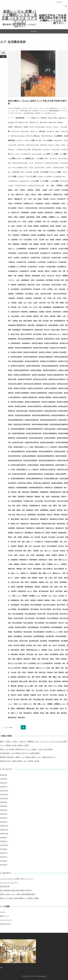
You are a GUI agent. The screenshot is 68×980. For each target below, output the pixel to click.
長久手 (39, 695)
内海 (44, 221)
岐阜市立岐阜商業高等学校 (26, 339)
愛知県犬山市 (50, 528)
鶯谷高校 (64, 713)
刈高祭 (30, 226)
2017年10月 (4, 845)
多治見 (38, 285)
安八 (30, 307)
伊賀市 (16, 217)
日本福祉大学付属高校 (51, 542)
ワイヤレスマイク (21, 185)
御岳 (9, 510)
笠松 (36, 654)
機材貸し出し (57, 573)
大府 (54, 298)
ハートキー (46, 149)
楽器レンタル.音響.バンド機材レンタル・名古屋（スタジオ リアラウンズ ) (20, 17)
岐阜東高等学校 (49, 339)
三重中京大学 (19, 194)
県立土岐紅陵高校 (30, 614)
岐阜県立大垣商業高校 (22, 393)
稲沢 (62, 650)
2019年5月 (4, 814)
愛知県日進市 (21, 528)
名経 (60, 271)
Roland (60, 122)
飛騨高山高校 (30, 708)
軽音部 (13, 690)
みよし (23, 172)
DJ (38, 118)
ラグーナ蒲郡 (12, 176)
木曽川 (16, 555)
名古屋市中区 (25, 258)
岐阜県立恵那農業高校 (50, 433)
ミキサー (48, 167)
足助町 (41, 686)
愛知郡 (48, 533)
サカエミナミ (58, 140)
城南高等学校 (22, 285)
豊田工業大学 (33, 681)
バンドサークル (25, 154)
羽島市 (52, 659)
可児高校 (42, 239)
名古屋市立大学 (52, 262)
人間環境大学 (58, 212)
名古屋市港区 (42, 262)
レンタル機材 (44, 181)
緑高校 (62, 654)
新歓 (23, 542)
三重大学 (33, 194)
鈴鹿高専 (26, 695)
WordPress (42, 976)
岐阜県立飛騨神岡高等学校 (35, 478)
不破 (35, 199)
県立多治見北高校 (53, 614)
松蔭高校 (37, 564)
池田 (55, 578)
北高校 (39, 230)
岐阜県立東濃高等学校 (18, 451)
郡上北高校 (39, 690)
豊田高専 (14, 686)
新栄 (19, 542)
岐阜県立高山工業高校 (25, 483)
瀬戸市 (52, 591)
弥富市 (65, 506)
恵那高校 (53, 510)
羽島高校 (64, 659)
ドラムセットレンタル (23, 149)
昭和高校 (36, 551)
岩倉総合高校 (55, 496)
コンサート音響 (30, 140)
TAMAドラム (18, 127)
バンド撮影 (55, 154)
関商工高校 (24, 699)
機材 (40, 573)
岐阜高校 (14, 492)
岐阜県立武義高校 (32, 451)
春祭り (30, 551)
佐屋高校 (22, 217)
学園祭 (62, 303)
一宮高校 (37, 190)
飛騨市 (13, 708)
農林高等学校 (21, 690)
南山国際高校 (42, 235)
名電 (64, 271)
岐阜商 (62, 325)
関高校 (56, 699)
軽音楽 (60, 686)
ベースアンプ (39, 163)
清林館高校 (45, 587)
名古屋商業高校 (21, 249)
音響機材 (50, 704)
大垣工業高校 (29, 294)
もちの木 (36, 172)
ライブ (65, 172)
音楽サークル (18, 704)
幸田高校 (44, 506)
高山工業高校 (54, 708)
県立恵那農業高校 (57, 627)
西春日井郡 (42, 672)
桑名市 (30, 569)
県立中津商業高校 (36, 605)
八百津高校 (38, 221)
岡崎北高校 (25, 492)
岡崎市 (14, 496)
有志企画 (55, 551)
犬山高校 (61, 596)
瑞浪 (22, 600)
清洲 (51, 587)
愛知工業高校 (15, 519)
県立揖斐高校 (18, 632)
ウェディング (15, 131)
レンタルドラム (13, 181)
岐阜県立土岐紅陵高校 (39, 375)
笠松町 (46, 654)
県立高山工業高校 (19, 645)
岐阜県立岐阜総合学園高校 (40, 424)
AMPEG (34, 118)
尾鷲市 (59, 316)
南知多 (56, 235)
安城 (40, 307)
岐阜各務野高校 (53, 325)
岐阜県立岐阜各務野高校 (23, 415)
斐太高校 (37, 537)
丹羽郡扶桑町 (25, 212)
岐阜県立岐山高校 (22, 411)
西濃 (55, 672)
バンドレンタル (37, 154)
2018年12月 (4, 826)
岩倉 (43, 496)
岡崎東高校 (21, 496)
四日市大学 (51, 276)
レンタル (40, 176)
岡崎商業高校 (35, 492)
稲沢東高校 (14, 654)
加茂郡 (52, 226)
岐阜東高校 (39, 339)
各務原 (52, 239)
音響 (35, 704)
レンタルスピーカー (59, 176)
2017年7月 (4, 853)
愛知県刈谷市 (25, 524)
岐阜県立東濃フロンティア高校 (23, 447)
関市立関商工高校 (39, 699)
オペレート (34, 131)
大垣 (55, 289)
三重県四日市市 (58, 194)
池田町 (60, 578)
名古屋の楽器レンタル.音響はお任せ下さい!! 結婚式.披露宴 (20, 753)
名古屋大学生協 (23, 253)
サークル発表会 (48, 140)
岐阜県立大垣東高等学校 (30, 397)
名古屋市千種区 (56, 258)
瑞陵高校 (47, 600)
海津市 (56, 582)
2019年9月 (4, 802)
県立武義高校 (18, 636)
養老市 (42, 708)
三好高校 (57, 190)
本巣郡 (48, 555)
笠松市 (41, 654)
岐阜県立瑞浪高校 (61, 456)
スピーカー (21, 145)
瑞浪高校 (33, 600)
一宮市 (52, 185)
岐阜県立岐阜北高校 (51, 411)
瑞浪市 (27, 600)
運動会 (28, 690)
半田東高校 (16, 235)
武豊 (29, 578)
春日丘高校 (37, 546)
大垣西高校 (28, 298)
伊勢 (65, 212)
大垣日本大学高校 (46, 294)
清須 (61, 587)
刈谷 (48, 221)
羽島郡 (58, 659)
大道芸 (35, 303)
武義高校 (23, 578)
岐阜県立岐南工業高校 (50, 406)
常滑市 (19, 506)
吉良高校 (43, 244)
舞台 (64, 663)
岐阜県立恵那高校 (22, 438)
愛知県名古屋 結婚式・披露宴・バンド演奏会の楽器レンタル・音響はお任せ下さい (28, 757)
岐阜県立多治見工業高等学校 (32, 384)
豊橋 (50, 677)
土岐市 (32, 280)
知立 (50, 645)
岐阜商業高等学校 (28, 330)
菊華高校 (25, 668)
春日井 (44, 546)
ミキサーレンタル (58, 167)
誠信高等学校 (22, 677)
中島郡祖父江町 (28, 203)
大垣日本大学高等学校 (60, 294)
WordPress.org (5, 924)
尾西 (42, 316)
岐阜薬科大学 (48, 487)
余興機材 (44, 217)
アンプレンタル (40, 127)
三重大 (27, 194)
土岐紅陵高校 (40, 280)
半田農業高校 (25, 235)
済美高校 (14, 591)
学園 (57, 303)
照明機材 (25, 596)
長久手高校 (53, 695)
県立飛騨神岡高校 (54, 641)
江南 (46, 578)
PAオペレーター (23, 122)
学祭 (19, 307)
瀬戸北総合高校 (44, 591)
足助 (36, 686)
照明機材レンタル (35, 596)
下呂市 (30, 199)
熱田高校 (44, 596)
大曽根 (20, 303)
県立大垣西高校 (39, 623)
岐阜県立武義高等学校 (46, 451)
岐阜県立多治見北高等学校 (57, 379)
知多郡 (45, 645)
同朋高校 (57, 244)
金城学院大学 (61, 690)
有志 (42, 551)
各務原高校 (16, 244)
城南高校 (14, 285)
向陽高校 (21, 276)
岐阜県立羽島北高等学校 (19, 465)
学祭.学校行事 (20, 118)
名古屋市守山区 (21, 262)
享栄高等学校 (48, 212)
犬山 (50, 596)
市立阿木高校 (39, 501)
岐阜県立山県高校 (21, 406)
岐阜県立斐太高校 (18, 442)
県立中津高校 (61, 605)
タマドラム (44, 145)
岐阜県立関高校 (49, 474)
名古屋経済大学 (13, 271)
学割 (53, 303)
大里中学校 (42, 303)
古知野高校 (14, 239)
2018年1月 (4, 841)
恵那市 (37, 510)
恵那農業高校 (44, 510)
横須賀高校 (34, 573)
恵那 (23, 510)
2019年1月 (4, 822)
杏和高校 (54, 555)
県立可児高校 (57, 609)
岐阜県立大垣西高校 (17, 402)
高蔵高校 (36, 713)
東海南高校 (14, 560)
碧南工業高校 (15, 650)
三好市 (51, 190)
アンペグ (49, 127)
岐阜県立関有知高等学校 (35, 474)
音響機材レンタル (60, 704)
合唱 (30, 244)
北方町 (25, 230)
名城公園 (40, 271)
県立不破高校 (25, 605)
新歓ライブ (30, 542)
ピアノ (46, 158)
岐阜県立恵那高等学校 (36, 438)
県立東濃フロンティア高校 (54, 632)
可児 (21, 239)
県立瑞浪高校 (50, 636)
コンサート (20, 140)
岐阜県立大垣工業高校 (55, 393)
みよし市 (29, 172)
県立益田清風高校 (61, 636)
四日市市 (58, 276)
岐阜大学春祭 (55, 330)
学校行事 (14, 307)
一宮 (47, 185)
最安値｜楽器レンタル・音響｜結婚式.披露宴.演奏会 (18, 894)
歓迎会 (17, 578)
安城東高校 (24, 312)
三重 (12, 194)
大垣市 (37, 294)
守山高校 (25, 307)
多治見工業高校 (56, 285)
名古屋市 (16, 258)
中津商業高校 (55, 203)
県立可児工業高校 (46, 609)
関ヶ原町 (16, 699)
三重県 (39, 194)
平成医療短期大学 (35, 506)
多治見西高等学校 (26, 289)
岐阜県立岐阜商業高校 (58, 415)
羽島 (39, 659)
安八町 (35, 307)
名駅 (15, 276)
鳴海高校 (53, 713)
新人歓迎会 (52, 537)
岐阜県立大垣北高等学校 (35, 388)
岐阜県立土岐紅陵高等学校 (55, 375)
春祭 (25, 551)
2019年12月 (4, 790)
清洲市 (56, 587)
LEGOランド (62, 118)
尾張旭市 (36, 316)
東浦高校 (61, 555)
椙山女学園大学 (48, 569)
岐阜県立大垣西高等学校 (32, 402)
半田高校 (33, 235)
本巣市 (32, 555)
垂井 (62, 280)
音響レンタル (42, 704)
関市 (30, 699)
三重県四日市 (47, 194)
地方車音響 (49, 280)
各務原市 (58, 239)
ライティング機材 (55, 172)
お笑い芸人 (42, 131)
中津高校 (58, 208)
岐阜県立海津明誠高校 (29, 456)
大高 (48, 303)
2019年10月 (4, 798)
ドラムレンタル (37, 149)
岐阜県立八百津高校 (45, 352)
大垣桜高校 (20, 298)
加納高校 (36, 226)
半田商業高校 (51, 230)
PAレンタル (44, 122)
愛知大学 (50, 515)
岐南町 (35, 321)
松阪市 (44, 564)
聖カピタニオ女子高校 (15, 663)
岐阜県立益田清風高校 (30, 460)
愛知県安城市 (61, 524)
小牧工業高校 (15, 316)
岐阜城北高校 (39, 330)
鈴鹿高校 (33, 695)
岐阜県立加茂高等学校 (32, 361)
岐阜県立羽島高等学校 (47, 465)
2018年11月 (4, 830)
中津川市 (21, 208)
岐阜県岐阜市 (26, 343)
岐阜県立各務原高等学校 (21, 370)
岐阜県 (58, 339)
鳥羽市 (42, 713)
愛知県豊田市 (29, 533)
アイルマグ (26, 976)
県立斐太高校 (28, 632)
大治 (25, 303)
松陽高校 (50, 564)
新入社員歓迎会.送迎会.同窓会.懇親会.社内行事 (16, 890)
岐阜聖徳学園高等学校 (36, 487)
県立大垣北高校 (30, 618)
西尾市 (24, 672)
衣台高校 (14, 672)
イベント (56, 127)
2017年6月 (4, 857)
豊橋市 (55, 677)
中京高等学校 (18, 203)
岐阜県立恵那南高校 (19, 433)
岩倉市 (48, 496)
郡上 (33, 690)
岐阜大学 (47, 330)
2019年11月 (4, 794)
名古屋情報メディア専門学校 (17, 267)
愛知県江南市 (40, 528)
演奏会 (35, 591)
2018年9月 (4, 837)
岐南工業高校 (28, 321)
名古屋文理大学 (32, 267)
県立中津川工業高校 (49, 605)
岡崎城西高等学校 (55, 492)
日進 (61, 542)
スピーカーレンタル (32, 145)
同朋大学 (50, 244)
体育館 (38, 217)
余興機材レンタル (54, 217)
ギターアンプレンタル (18, 136)
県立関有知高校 (34, 641)
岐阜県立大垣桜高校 (45, 397)
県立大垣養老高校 (51, 623)
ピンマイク (53, 158)
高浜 (21, 713)
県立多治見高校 (19, 618)
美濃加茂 (19, 659)
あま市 (26, 127)
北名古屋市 (14, 230)
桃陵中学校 (12, 569)
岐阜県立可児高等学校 (18, 366)
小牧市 (23, 316)
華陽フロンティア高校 (43, 668)
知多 (35, 645)
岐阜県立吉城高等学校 (50, 370)
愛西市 (10, 537)
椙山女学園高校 (59, 569)
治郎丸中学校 (15, 582)
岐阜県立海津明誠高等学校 (46, 456)
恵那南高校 (30, 510)
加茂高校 (58, 226)
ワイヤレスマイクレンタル (36, 185)
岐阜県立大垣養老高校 (48, 402)
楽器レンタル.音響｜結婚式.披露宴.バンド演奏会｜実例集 (19, 898)
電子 (61, 699)
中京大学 (53, 199)
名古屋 (63, 244)
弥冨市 (55, 506)
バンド (17, 154)
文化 (32, 537)
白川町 (59, 600)
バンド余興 (46, 154)
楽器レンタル (15, 573)
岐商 (40, 321)
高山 (47, 708)
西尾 (19, 672)
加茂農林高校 (44, 226)
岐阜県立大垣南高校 (51, 388)
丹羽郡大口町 (15, 212)
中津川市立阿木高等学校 (46, 208)
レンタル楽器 (35, 181)
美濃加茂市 (27, 659)
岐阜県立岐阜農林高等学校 (35, 429)
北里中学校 (32, 230)
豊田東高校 (58, 681)
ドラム (63, 145)
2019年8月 (4, 806)
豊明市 (38, 677)
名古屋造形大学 (24, 271)
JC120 (50, 118)
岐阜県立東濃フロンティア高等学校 (46, 447)
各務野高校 (24, 244)
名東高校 (54, 271)
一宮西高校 (30, 190)
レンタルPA (48, 176)
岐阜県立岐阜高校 (50, 429)
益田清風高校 (15, 605)
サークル (39, 140)
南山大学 (50, 235)
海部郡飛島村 (29, 587)
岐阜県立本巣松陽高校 (47, 442)
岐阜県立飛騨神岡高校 (18, 478)
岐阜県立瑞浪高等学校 (15, 460)
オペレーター (25, 131)
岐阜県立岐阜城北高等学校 (48, 420)
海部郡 (13, 587)
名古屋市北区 (46, 258)
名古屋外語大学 (44, 249)
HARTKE (43, 118)
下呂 (25, 199)
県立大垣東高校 (17, 623)
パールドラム (55, 149)
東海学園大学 (23, 560)
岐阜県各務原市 (16, 343)
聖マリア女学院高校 (30, 663)
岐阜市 (45, 334)
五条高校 (33, 212)
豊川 (29, 677)
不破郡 (39, 199)
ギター (58, 131)
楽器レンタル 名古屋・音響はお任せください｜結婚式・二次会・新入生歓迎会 (26, 749)
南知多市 (62, 235)
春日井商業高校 (52, 546)
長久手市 (46, 695)
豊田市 (51, 681)
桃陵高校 (19, 569)
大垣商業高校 (19, 294)
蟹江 (62, 668)
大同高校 (50, 289)
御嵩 (14, 510)
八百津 (24, 221)
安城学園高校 (47, 307)
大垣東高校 (12, 298)
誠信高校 (14, 677)
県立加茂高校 (35, 609)
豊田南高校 (14, 681)
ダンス (58, 145)
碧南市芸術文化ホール (33, 650)
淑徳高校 (37, 587)
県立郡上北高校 (13, 641)
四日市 (44, 276)
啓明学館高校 (36, 276)
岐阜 (51, 321)
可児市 (35, 239)
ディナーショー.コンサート (9, 882)
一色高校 (44, 190)
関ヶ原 (10, 699)
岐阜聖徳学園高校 (22, 487)
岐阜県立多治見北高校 (40, 379)
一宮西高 (22, 190)
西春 (36, 672)
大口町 (44, 289)
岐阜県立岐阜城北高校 (32, 420)
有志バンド (48, 551)
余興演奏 (64, 217)
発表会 (53, 600)
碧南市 (23, 650)
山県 (64, 316)
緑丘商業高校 (54, 654)
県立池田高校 (28, 636)
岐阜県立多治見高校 (49, 384)
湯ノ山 (30, 591)
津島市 (27, 582)
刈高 (25, 226)
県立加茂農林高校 (23, 609)
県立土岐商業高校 (18, 614)
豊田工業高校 (43, 681)
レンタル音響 (54, 181)
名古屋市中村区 (35, 258)
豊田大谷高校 (23, 681)
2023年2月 (4, 779)
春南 (26, 546)
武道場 (41, 578)
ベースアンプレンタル (51, 163)
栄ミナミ (57, 564)
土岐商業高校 (25, 280)
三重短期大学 (18, 199)
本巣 (28, 555)
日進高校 (14, 546)
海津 (51, 582)
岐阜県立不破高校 (37, 343)
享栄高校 (40, 212)
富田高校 (48, 312)
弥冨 (50, 506)
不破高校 (46, 199)
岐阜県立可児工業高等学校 (48, 361)
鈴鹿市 (20, 695)
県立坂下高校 (42, 614)
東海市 (51, 560)
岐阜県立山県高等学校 (35, 406)
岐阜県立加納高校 (16, 357)
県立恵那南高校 (45, 627)
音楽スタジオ (28, 704)
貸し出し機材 (29, 686)
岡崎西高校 (30, 496)
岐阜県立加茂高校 (18, 361)
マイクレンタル (39, 167)
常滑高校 (25, 506)
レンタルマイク (24, 181)
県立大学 (61, 623)
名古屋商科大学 (32, 249)
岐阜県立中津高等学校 (30, 352)
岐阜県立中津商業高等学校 (23, 348)
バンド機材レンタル (14, 158)
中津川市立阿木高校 (31, 208)
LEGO (55, 118)
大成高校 (14, 303)
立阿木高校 (30, 654)
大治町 (30, 303)
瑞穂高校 (40, 600)
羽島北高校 (45, 659)
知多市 (39, 645)
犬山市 (55, 596)
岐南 (21, 321)
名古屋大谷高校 (34, 253)
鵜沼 (58, 713)
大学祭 (49, 298)
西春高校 (50, 672)
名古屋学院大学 (56, 253)
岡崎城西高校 (44, 492)
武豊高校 (35, 578)
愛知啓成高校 (42, 515)
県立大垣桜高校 (28, 623)
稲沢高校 (22, 654)
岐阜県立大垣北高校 (20, 388)
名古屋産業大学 (62, 267)
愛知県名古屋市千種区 (48, 524)
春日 (30, 546)
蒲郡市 (58, 668)
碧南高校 (44, 650)
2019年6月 (4, 810)
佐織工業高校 (30, 217)
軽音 (46, 686)
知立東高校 (62, 645)
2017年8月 (4, 849)
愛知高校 (54, 533)
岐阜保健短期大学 (60, 321)
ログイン (3, 912)
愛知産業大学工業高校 (57, 519)
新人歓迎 (44, 537)
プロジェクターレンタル (20, 163)
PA (16, 122)
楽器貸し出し (25, 573)
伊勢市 (10, 217)
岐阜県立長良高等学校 (19, 474)
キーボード (51, 131)
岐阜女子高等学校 (26, 334)
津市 (47, 582)
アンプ (31, 127)
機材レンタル (47, 573)
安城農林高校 (33, 312)
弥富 (60, 506)
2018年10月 (4, 833)
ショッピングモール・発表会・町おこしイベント (17, 879)
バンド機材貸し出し (28, 158)
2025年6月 (4, 775)
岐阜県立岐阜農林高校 (18, 429)
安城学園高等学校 (58, 307)
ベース (31, 163)
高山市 (62, 708)
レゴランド (21, 176)
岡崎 (19, 492)
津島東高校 (34, 582)
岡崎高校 (37, 496)
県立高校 (29, 645)
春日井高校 (19, 551)
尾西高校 (53, 316)
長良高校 (61, 695)
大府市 (59, 298)
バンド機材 (63, 154)
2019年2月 (4, 818)
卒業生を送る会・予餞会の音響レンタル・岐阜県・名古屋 (20, 761)
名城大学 (47, 271)
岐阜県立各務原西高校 (33, 366)
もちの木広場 (44, 172)
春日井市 (61, 546)
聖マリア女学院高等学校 (45, 663)
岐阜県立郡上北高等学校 (48, 469)
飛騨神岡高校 (21, 708)
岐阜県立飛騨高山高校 (51, 478)
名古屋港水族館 (51, 267)
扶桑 (15, 537)
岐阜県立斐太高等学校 (32, 442)
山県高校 (15, 321)
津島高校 (42, 582)
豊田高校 (21, 686)
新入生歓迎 (60, 537)
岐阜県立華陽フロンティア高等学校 (28, 469)
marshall (11, 122)
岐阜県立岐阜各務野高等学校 (41, 415)
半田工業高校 (61, 230)
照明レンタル (16, 596)
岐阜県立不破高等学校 (51, 343)
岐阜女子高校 (15, 334)
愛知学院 (57, 515)
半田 (44, 230)
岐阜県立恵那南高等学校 (34, 433)
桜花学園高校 (37, 569)
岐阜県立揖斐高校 (50, 438)
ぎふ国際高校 (58, 136)
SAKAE (10, 127)
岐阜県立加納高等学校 (30, 357)
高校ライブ (14, 713)
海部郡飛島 (20, 587)
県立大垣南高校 (41, 618)
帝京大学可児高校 (50, 501)
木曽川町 (22, 555)
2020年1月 (4, 787)
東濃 (55, 560)
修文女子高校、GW (14, 221)
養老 (37, 708)
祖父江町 (57, 650)
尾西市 (46, 316)
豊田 (60, 677)
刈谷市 (13, 226)
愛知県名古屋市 (35, 524)
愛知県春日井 (30, 528)
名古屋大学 (53, 249)
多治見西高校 (15, 289)
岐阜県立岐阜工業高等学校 (22, 424)
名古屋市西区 (62, 262)
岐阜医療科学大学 (42, 325)
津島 (22, 582)
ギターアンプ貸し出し (33, 136)
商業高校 (28, 276)
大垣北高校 (62, 289)
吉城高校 (36, 244)
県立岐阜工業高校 (21, 627)
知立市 (55, 645)
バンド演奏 (39, 158)
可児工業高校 (28, 239)
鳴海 (47, 713)
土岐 (18, 280)
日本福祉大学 (39, 542)
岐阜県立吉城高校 (36, 370)
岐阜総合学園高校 (57, 483)
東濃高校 (16, 564)
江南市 (51, 578)
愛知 (14, 515)
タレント (51, 145)
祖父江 (51, 650)
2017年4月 (4, 865)
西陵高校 (61, 672)
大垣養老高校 (37, 298)
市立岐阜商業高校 (16, 501)
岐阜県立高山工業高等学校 (42, 483)
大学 (44, 298)
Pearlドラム (52, 122)
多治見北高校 (46, 285)
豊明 (33, 677)
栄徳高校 (64, 564)
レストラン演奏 (31, 176)
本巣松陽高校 (40, 555)
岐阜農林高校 (58, 487)
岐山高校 (46, 321)
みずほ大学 (16, 172)
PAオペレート (34, 122)
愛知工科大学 (25, 519)
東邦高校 (23, 564)
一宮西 (16, 190)
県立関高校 (44, 641)
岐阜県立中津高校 (16, 352)
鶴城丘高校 (21, 717)
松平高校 (30, 564)
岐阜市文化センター (55, 334)
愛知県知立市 (60, 528)
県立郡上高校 (23, 641)
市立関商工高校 (28, 501)
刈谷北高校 (55, 221)
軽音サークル (53, 686)
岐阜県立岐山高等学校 (36, 411)
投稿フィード (5, 916)
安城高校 (42, 312)
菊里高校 (32, 668)
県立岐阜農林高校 (33, 627)
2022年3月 (4, 783)
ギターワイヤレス (47, 136)
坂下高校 (57, 280)
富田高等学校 (57, 312)
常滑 (14, 506)
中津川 (63, 203)
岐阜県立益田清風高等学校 (47, 460)
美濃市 (34, 659)
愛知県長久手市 (39, 533)
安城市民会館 (15, 312)
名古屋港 (42, 267)
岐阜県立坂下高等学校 (25, 379)
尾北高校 (29, 316)
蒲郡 (53, 668)
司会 (47, 239)
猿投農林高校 (15, 600)
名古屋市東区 (32, 262)
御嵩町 (19, 510)
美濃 (14, 659)
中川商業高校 (39, 203)
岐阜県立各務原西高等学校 (50, 366)
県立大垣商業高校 (53, 618)
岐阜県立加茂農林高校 (46, 357)
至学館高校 (58, 663)
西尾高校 (30, 672)
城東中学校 (31, 285)
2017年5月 (4, 861)
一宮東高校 (59, 185)
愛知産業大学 (44, 519)
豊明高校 (44, 677)
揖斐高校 (26, 537)
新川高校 (14, 542)
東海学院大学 (43, 560)
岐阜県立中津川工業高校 (41, 348)
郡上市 (46, 690)
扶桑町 (20, 537)
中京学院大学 (61, 199)
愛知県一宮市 (15, 524)
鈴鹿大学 (14, 695)
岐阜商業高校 (16, 330)
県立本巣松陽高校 (39, 632)
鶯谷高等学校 (12, 717)
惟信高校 (60, 510)
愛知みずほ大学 (21, 515)
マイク (31, 167)
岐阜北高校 (31, 325)
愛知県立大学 (19, 533)
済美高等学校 (22, 591)
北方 (21, 230)
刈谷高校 (19, 226)
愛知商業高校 (32, 515)
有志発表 (62, 551)
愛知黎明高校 (62, 533)
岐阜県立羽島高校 (33, 465)
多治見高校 (37, 289)
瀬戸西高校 (59, 591)
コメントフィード (6, 920)
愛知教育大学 (35, 519)
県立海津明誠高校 (39, 636)
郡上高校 (53, 690)
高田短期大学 (28, 713)
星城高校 (21, 546)
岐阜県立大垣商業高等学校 (39, 393)
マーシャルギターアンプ (20, 167)
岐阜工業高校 (37, 334)
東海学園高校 (33, 560)
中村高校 (47, 203)
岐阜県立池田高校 (60, 451)
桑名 (25, 569)
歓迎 (64, 573)
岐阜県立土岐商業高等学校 (22, 375)
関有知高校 (49, 699)
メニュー (59, 2)
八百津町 (30, 221)
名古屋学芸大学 (45, 253)
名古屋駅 (33, 271)
